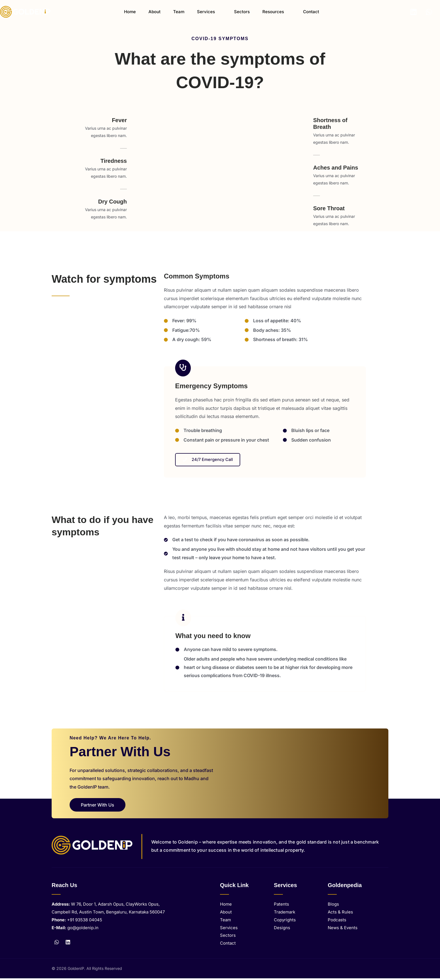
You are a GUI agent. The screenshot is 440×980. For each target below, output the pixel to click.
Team (180, 12)
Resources (266, 12)
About (160, 12)
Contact (298, 12)
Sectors (236, 12)
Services (206, 12)
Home (139, 12)
